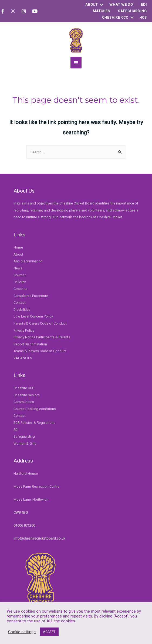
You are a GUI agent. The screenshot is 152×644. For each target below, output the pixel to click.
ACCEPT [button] (49, 632)
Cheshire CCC (115, 17)
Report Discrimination (30, 342)
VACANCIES (23, 356)
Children (20, 280)
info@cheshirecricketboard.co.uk (39, 536)
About (92, 4)
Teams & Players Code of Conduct (40, 349)
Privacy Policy (24, 328)
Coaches (20, 287)
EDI (144, 4)
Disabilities (22, 308)
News (18, 266)
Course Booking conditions (35, 407)
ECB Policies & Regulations (34, 421)
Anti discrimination (28, 260)
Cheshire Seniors (27, 393)
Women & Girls (25, 442)
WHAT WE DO (121, 4)
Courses (20, 273)
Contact (20, 301)
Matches (102, 11)
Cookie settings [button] (22, 632)
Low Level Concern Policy (33, 315)
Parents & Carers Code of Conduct (40, 322)
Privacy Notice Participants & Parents (42, 336)
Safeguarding (132, 11)
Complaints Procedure (31, 294)
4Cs (143, 17)
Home (18, 246)
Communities (24, 400)
